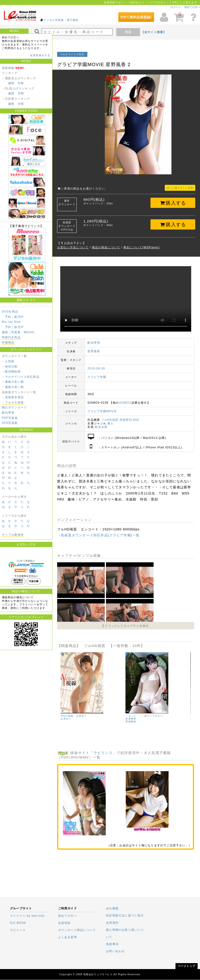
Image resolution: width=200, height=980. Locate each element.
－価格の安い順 (13, 382)
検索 (128, 32)
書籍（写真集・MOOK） (19, 332)
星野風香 (94, 351)
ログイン (176, 7)
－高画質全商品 (13, 397)
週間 (11, 83)
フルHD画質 (110, 420)
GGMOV (125, 403)
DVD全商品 (10, 312)
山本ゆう (66, 719)
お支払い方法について (73, 247)
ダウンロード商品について (77, 930)
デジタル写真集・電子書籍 (61, 20)
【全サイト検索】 (154, 32)
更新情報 (8, 68)
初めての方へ (192, 7)
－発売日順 (10, 367)
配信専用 (8, 413)
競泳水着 (101, 427)
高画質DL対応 (130, 420)
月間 (21, 83)
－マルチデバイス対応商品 (21, 377)
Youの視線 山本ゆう (74, 716)
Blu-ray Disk (11, 322)
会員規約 (112, 923)
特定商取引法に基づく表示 (125, 916)
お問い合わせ (115, 951)
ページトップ (187, 966)
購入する (173, 203)
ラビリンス (103, 753)
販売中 (19, 317)
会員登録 (64, 923)
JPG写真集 (10, 423)
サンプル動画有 (13, 535)
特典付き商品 (11, 337)
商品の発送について (106, 247)
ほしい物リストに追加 (180, 188)
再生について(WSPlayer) (142, 247)
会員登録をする (40, 55)
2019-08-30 (96, 368)
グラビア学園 (97, 377)
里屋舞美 (131, 722)
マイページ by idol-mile (27, 916)
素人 (110, 423)
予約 (8, 317)
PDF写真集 (10, 418)
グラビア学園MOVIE (102, 411)
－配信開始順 (11, 372)
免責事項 (112, 944)
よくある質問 (67, 937)
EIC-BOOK (18, 923)
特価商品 (8, 343)
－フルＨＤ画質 (13, 402)
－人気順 (8, 361)
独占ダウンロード (15, 407)
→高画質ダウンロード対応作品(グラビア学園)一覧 (98, 535)
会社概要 (112, 908)
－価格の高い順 (13, 387)
